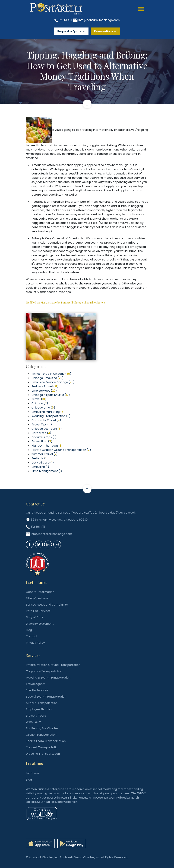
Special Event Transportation (46, 697)
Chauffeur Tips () (44, 437)
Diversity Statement (40, 624)
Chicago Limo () (43, 408)
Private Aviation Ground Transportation (53, 665)
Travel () (39, 399)
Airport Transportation (42, 703)
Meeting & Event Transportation (48, 678)
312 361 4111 (65, 20)
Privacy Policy (35, 643)
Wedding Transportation (43, 754)
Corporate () (41, 433)
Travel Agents (36, 684)
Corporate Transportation (44, 671)
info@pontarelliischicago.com (99, 20)
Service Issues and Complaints (47, 605)
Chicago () (40, 403)
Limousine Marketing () (48, 412)
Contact (32, 636)
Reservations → (105, 31)
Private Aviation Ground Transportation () (61, 450)
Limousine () (40, 467)
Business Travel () (45, 386)
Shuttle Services (37, 690)
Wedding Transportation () (51, 416)
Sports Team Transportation (46, 741)
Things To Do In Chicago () (51, 374)
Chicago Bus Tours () (47, 429)
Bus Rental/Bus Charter (42, 728)
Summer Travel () (45, 454)
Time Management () (47, 471)
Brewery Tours (36, 716)
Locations (32, 773)
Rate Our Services (38, 611)
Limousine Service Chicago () (53, 382)
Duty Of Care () (43, 463)
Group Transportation (41, 735)
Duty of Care (35, 617)
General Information (40, 592)
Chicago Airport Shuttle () (51, 395)
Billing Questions (37, 598)
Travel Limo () (42, 441)
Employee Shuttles (39, 709)
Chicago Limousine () (48, 378)
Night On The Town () (47, 446)
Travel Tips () (42, 424)
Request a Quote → (71, 31)
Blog (29, 630)
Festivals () (40, 458)
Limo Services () (44, 391)
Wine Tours (34, 722)
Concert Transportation (43, 747)
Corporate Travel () (46, 420)
